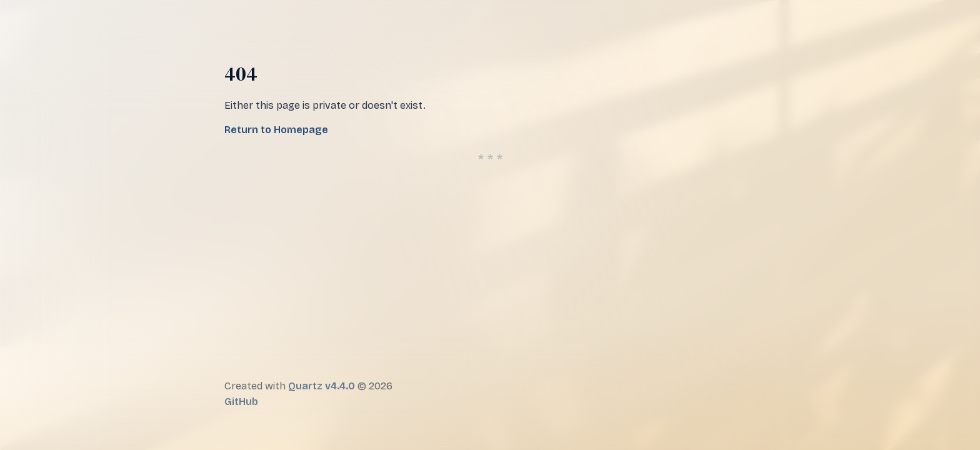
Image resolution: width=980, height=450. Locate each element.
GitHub (241, 402)
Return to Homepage (276, 130)
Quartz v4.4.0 (322, 386)
